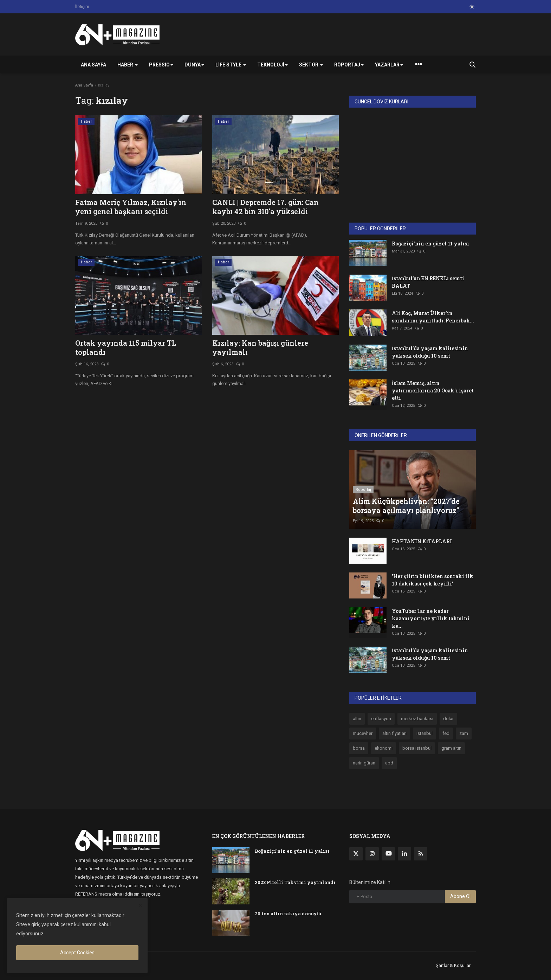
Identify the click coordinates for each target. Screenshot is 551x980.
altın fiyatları (394, 733)
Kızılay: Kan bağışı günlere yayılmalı (260, 347)
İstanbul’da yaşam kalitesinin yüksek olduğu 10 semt (430, 352)
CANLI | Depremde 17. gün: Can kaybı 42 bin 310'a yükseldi (265, 207)
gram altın (451, 748)
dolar (448, 719)
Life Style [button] (231, 65)
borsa (359, 748)
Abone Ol (460, 896)
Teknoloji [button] (273, 65)
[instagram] (372, 854)
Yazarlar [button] (389, 65)
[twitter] (356, 854)
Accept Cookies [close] (77, 953)
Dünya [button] (194, 65)
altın (357, 719)
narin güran (364, 763)
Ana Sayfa (93, 65)
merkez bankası (417, 719)
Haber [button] (128, 65)
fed (446, 733)
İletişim (82, 7)
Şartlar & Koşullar (453, 965)
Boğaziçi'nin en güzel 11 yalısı (430, 244)
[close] (140, 906)
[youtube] (388, 854)
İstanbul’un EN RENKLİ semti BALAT (428, 282)
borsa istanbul (417, 748)
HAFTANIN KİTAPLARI (422, 541)
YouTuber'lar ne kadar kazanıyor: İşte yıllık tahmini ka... (431, 618)
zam (464, 733)
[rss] (421, 854)
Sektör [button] (311, 65)
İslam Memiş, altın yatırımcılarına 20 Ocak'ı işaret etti (433, 390)
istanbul (424, 733)
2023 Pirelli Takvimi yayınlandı (295, 882)
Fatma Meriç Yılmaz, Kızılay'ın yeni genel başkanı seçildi (131, 207)
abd (389, 763)
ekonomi (384, 748)
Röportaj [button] (349, 65)
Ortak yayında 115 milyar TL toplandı (126, 347)
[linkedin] (404, 854)
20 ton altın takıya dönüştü (288, 914)
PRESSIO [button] (161, 65)
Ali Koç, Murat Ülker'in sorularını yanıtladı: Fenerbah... (433, 317)
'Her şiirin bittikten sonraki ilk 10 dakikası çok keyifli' (433, 580)
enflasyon (381, 719)
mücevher (363, 733)
